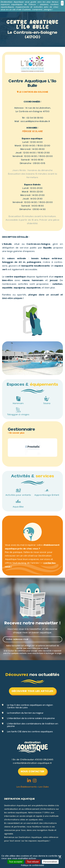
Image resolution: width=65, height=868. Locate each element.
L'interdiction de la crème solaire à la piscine (31, 718)
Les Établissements (27, 787)
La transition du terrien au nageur (25, 713)
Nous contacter (33, 771)
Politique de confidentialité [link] (33, 865)
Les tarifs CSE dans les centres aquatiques (30, 732)
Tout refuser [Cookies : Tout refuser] (33, 862)
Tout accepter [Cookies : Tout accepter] (16, 862)
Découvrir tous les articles (32, 691)
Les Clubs (44, 787)
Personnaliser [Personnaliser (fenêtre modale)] (50, 862)
